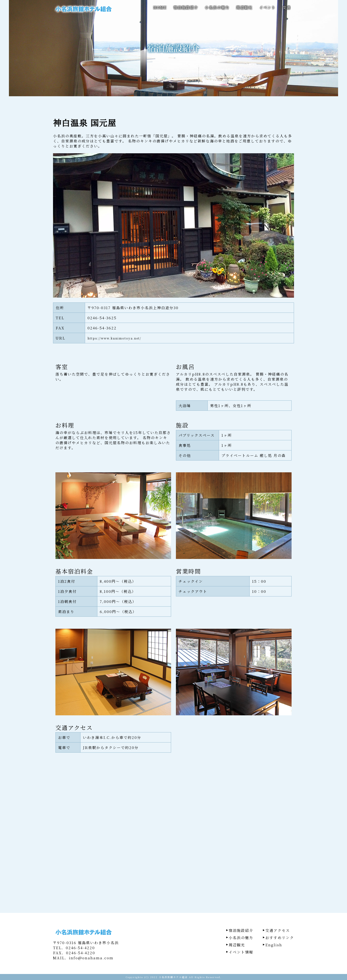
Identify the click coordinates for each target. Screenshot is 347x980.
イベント (267, 7)
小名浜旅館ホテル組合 (173, 977)
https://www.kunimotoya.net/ (114, 338)
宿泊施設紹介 (186, 7)
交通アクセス (278, 930)
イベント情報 (241, 952)
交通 (287, 7)
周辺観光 (244, 7)
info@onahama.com (91, 958)
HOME (160, 7)
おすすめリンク (280, 938)
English (274, 945)
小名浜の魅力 (217, 7)
